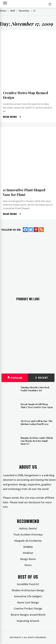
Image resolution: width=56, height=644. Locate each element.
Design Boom (28, 559)
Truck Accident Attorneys (28, 534)
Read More (12, 117)
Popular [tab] (15, 378)
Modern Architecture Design (28, 590)
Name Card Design (28, 602)
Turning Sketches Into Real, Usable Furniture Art (35, 389)
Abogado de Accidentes (28, 541)
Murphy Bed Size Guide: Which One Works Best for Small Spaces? (37, 441)
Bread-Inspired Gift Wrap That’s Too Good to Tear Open (37, 406)
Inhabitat (28, 553)
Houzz (28, 565)
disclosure (34, 502)
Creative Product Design (28, 608)
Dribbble (28, 547)
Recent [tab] (41, 378)
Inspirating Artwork (28, 621)
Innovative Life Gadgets (28, 596)
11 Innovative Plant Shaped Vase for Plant (24, 192)
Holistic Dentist (28, 528)
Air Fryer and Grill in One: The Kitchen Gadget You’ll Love (37, 423)
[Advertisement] (28, 262)
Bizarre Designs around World (28, 615)
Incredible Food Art (28, 584)
